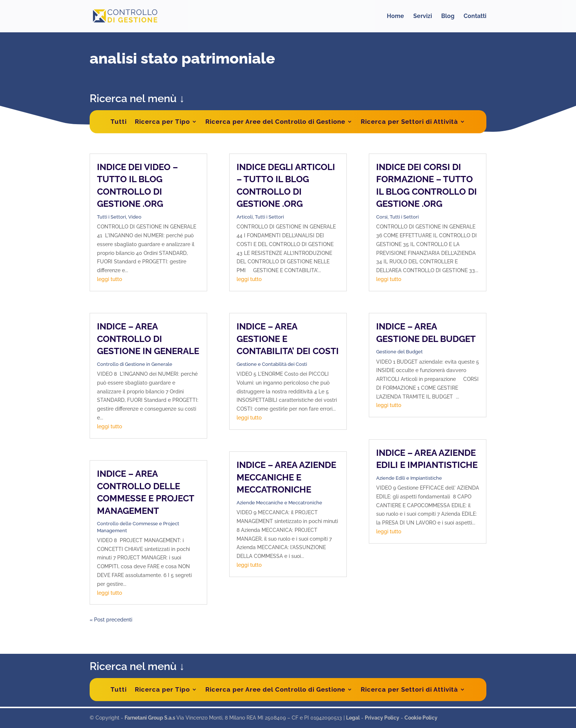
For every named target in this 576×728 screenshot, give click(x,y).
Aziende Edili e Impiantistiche (409, 478)
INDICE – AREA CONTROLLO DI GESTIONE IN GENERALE (148, 339)
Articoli (245, 217)
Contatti (475, 17)
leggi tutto (109, 279)
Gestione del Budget (399, 352)
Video (135, 217)
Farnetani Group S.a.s (150, 718)
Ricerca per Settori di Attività (409, 122)
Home (395, 17)
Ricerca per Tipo (162, 122)
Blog (448, 17)
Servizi (423, 17)
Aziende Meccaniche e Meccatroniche (279, 503)
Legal (353, 718)
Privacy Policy (382, 718)
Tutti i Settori (111, 217)
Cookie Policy (421, 718)
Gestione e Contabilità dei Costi (272, 364)
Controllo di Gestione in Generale (135, 364)
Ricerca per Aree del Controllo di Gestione (275, 122)
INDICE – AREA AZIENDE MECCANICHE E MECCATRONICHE (286, 477)
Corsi (382, 217)
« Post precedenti (111, 620)
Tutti (119, 122)
